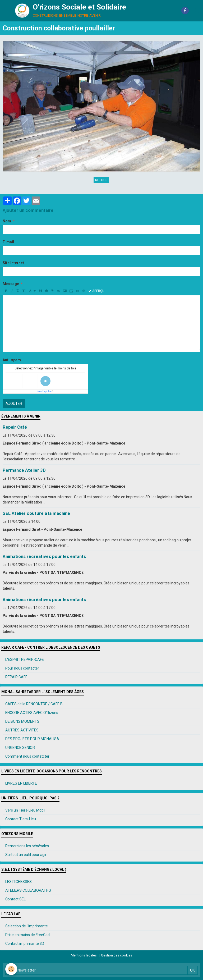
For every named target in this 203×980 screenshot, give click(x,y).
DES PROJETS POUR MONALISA (32, 739)
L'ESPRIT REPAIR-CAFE (25, 660)
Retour (101, 180)
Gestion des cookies (117, 955)
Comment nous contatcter (27, 756)
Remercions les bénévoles (27, 846)
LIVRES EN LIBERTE (21, 783)
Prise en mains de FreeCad (27, 935)
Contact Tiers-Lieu (21, 819)
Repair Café (15, 427)
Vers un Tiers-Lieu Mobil (25, 810)
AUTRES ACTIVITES (22, 730)
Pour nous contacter (22, 668)
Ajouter (14, 404)
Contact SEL (15, 899)
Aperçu (96, 291)
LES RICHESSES (19, 882)
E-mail (8, 242)
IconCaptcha (44, 391)
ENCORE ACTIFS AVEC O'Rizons (32, 713)
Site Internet (13, 263)
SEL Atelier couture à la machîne (36, 513)
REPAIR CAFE (16, 677)
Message (11, 284)
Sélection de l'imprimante (27, 926)
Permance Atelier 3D (24, 470)
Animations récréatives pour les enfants (44, 556)
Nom (7, 221)
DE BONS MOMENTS (22, 721)
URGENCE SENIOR (20, 748)
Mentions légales (84, 955)
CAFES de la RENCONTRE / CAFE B (34, 704)
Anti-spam (12, 360)
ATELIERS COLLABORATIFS (28, 890)
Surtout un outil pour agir (26, 855)
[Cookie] (11, 969)
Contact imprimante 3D (25, 944)
